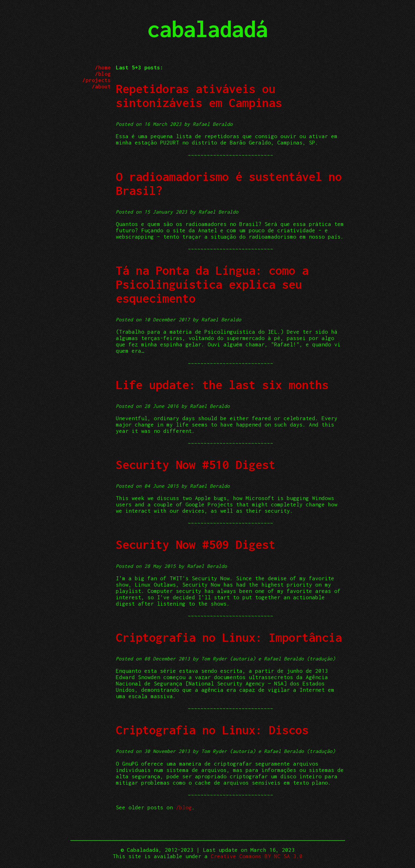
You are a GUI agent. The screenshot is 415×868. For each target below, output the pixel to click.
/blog (103, 74)
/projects (97, 80)
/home (103, 68)
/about (101, 87)
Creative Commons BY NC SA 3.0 (257, 856)
